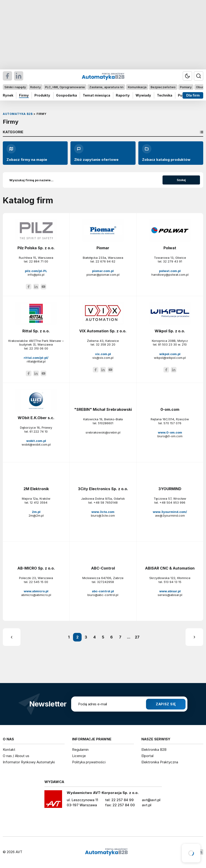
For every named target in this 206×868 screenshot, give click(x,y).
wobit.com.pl (36, 441)
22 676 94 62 (105, 261)
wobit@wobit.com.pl (36, 444)
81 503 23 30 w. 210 (172, 344)
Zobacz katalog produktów (166, 153)
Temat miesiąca (96, 95)
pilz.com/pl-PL (36, 271)
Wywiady (143, 95)
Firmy (24, 95)
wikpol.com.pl (170, 354)
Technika (165, 95)
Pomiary (186, 87)
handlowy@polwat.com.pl (170, 275)
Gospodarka (66, 95)
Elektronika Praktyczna (160, 762)
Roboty (35, 87)
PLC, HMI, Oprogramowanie (65, 87)
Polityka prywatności (89, 762)
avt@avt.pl (151, 800)
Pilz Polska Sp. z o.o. (36, 248)
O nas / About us (16, 756)
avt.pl (147, 805)
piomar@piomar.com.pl (103, 275)
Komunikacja (137, 87)
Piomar (103, 248)
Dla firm (193, 95)
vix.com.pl (103, 354)
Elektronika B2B (154, 750)
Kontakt (9, 750)
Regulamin (80, 750)
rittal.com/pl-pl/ (36, 358)
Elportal (147, 756)
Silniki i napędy (15, 87)
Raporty (123, 95)
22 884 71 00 (39, 261)
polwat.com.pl (170, 271)
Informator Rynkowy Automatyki (29, 762)
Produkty (42, 95)
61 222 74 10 (39, 431)
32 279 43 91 (173, 261)
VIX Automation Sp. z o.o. (103, 331)
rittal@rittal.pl (36, 361)
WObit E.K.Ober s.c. (36, 418)
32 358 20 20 (106, 344)
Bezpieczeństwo (163, 87)
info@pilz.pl (36, 275)
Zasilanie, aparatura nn (106, 87)
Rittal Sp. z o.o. (36, 331)
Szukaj (181, 180)
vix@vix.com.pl (103, 358)
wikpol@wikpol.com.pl (170, 358)
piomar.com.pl (103, 271)
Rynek (8, 95)
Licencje (79, 756)
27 (137, 637)
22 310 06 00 (39, 348)
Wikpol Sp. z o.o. (170, 331)
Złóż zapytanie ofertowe (96, 153)
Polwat (170, 248)
